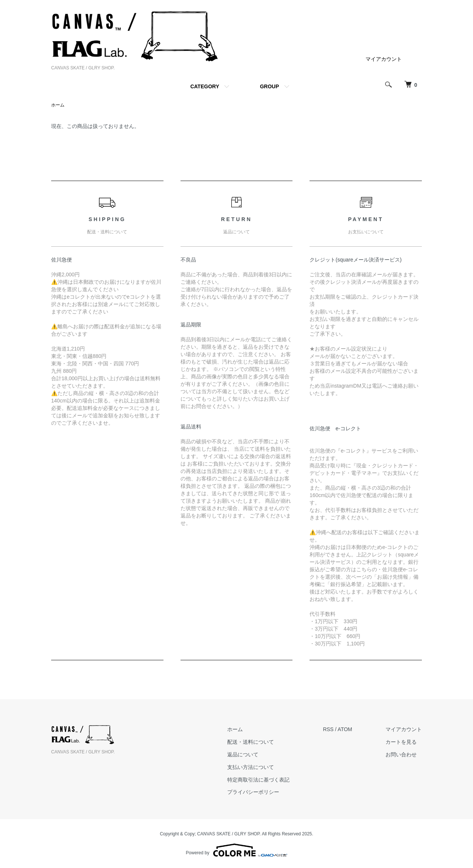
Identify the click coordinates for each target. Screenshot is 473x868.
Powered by (236, 850)
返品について (243, 754)
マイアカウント (384, 59)
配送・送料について (251, 742)
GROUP (269, 86)
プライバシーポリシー (253, 792)
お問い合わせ (401, 754)
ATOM (345, 729)
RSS (328, 729)
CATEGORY (205, 86)
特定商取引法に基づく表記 (258, 780)
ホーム (58, 105)
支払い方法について (251, 767)
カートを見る (401, 742)
